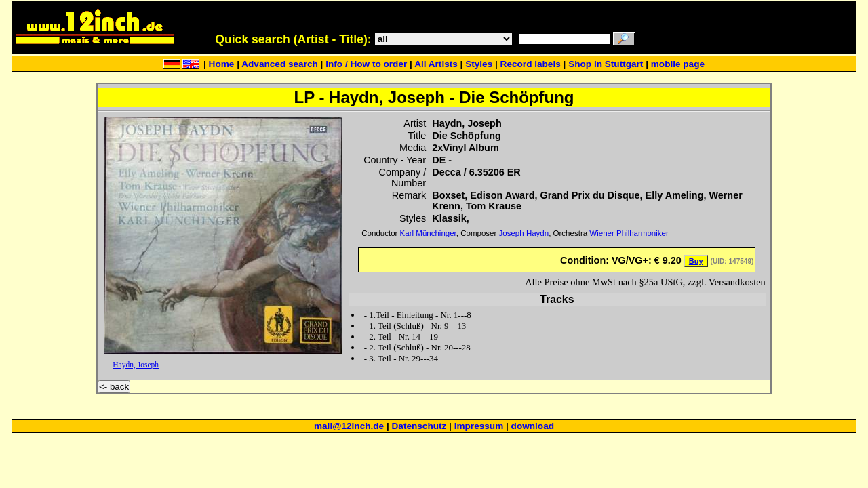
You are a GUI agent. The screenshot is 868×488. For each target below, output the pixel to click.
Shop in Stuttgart (606, 64)
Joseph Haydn (524, 233)
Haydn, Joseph (136, 365)
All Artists (436, 64)
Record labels (531, 64)
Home (222, 64)
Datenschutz (419, 426)
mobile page (678, 64)
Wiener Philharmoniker (629, 233)
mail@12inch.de (349, 426)
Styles (479, 64)
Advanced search (280, 64)
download (533, 426)
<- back (114, 387)
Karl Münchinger (428, 233)
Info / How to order (366, 64)
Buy (696, 261)
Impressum (479, 426)
